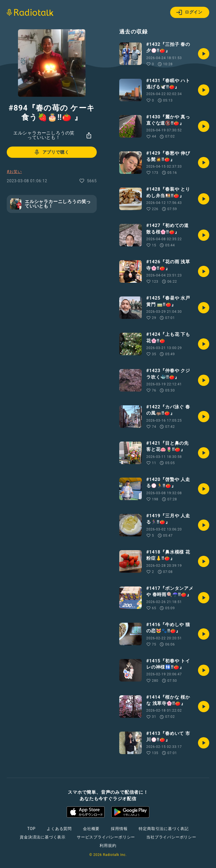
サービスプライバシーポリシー (106, 837)
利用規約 (108, 845)
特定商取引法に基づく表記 (164, 829)
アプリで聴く (51, 152)
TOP (31, 829)
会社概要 (91, 829)
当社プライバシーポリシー (171, 837)
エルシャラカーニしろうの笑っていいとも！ (44, 135)
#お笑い (14, 172)
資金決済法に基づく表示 (43, 837)
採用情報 (119, 829)
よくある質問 (59, 829)
